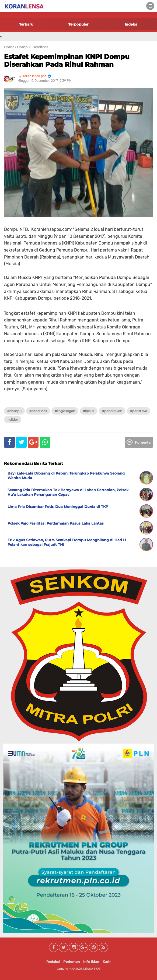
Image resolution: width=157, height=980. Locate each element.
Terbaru (26, 24)
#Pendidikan (112, 411)
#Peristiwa (139, 411)
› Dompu (22, 47)
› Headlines (39, 47)
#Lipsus (89, 411)
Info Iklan (91, 962)
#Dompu (14, 411)
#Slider (13, 420)
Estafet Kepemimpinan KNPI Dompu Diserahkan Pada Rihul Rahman (67, 61)
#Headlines (38, 411)
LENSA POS (92, 969)
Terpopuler (78, 24)
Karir (107, 962)
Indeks (131, 24)
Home (9, 47)
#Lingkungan (65, 411)
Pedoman (71, 962)
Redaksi (53, 962)
